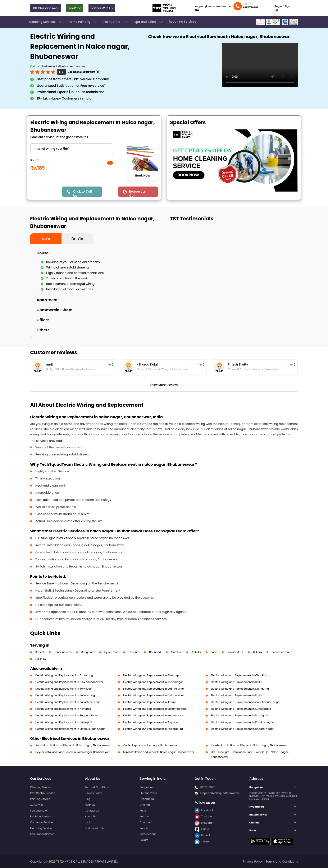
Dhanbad (155, 652)
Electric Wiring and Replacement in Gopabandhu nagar (246, 702)
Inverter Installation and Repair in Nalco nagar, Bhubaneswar (249, 745)
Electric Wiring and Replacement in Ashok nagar (65, 675)
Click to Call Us (82, 193)
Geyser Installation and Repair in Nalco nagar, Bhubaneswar (73, 752)
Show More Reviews (164, 385)
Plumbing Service (41, 828)
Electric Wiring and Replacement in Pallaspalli (64, 722)
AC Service (37, 805)
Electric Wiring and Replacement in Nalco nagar (153, 715)
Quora (202, 829)
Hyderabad (111, 652)
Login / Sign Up (282, 8)
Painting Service (40, 799)
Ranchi (40, 652)
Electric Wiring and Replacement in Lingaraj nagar (242, 729)
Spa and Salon (149, 22)
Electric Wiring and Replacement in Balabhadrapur (155, 709)
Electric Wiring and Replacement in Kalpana (151, 722)
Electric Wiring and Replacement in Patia (236, 695)
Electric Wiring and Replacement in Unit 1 (236, 682)
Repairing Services (182, 22)
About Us (91, 816)
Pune (214, 652)
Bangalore (88, 652)
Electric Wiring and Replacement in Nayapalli (63, 709)
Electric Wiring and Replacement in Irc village (63, 689)
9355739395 (251, 7)
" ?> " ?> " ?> (72, 149)
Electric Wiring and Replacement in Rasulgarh (240, 715)
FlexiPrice (75, 8)
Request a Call (137, 193)
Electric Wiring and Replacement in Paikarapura (153, 729)
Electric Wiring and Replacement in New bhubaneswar (69, 682)
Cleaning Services (46, 22)
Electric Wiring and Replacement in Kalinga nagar (66, 695)
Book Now (143, 176)
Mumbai (176, 652)
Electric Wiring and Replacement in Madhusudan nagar (70, 729)
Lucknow (41, 659)
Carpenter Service (41, 822)
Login (88, 822)
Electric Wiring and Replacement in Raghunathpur (67, 715)
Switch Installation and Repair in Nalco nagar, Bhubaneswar (73, 745)
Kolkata (196, 652)
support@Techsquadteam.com (219, 793)
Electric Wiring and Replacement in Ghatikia (238, 675)
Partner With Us (102, 8)
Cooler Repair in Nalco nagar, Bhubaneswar (151, 745)
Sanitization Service (42, 834)
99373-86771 (207, 787)
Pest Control (116, 22)
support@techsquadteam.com (213, 8)
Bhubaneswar (63, 652)
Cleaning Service (41, 787)
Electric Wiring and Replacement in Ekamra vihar (154, 689)
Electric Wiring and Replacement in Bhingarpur (152, 675)
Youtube (203, 816)
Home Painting (83, 22)
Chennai (134, 652)
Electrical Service (41, 816)
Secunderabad (281, 652)
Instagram (204, 823)
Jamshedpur (235, 652)
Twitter (202, 842)
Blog (88, 799)
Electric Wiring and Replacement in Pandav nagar (242, 722)
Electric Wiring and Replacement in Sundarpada (241, 709)
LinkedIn (203, 835)
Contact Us (92, 811)
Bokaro (257, 652)
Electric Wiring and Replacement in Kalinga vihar (154, 695)
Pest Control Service (43, 793)
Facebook (204, 810)
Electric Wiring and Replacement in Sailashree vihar (67, 702)
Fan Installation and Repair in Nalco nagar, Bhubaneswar (159, 752)
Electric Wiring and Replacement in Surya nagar (153, 682)
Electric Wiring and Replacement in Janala (150, 702)
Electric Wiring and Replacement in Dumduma (240, 689)
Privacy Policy (93, 793)
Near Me (90, 805)
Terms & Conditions (97, 787)
